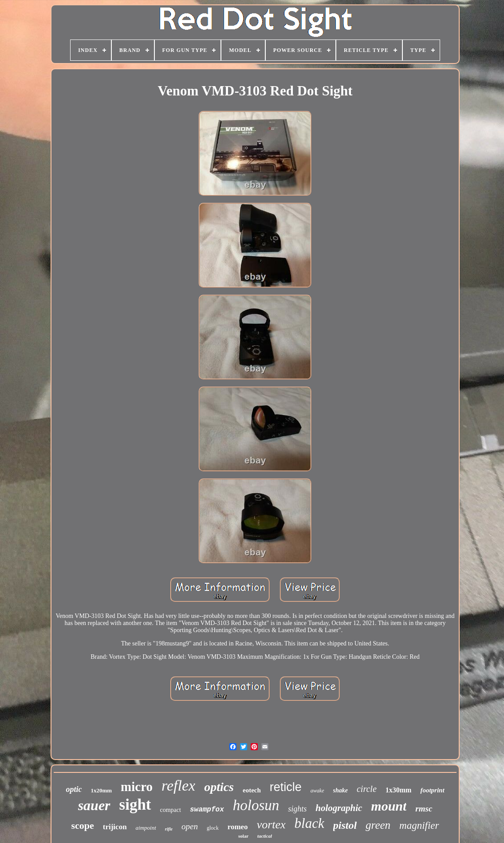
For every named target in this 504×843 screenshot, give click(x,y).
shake (341, 790)
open (190, 826)
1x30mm (399, 790)
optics (219, 787)
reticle (286, 787)
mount (389, 806)
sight (135, 805)
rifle (169, 829)
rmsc (424, 809)
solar (243, 836)
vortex (271, 825)
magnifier (419, 825)
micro (137, 787)
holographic (339, 808)
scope (82, 825)
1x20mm (101, 790)
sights (297, 809)
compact (171, 810)
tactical (265, 836)
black (309, 823)
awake (317, 791)
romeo (238, 827)
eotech (252, 790)
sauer (94, 805)
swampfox (207, 810)
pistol (345, 825)
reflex (178, 786)
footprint (432, 790)
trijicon (115, 827)
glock (213, 828)
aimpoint (146, 828)
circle (367, 789)
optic (74, 789)
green (378, 825)
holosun (256, 805)
